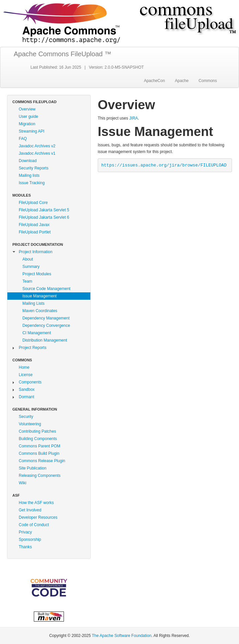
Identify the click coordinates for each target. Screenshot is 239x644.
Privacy (25, 532)
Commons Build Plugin (39, 453)
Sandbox (27, 389)
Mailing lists (29, 175)
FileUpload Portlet (35, 232)
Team (27, 281)
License (26, 375)
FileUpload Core (33, 203)
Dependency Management (46, 318)
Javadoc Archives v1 (37, 153)
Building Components (38, 439)
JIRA (134, 118)
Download (28, 161)
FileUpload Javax (34, 225)
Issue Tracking (32, 183)
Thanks (25, 547)
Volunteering (30, 424)
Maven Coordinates (40, 311)
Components (30, 382)
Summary (31, 267)
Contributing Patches (37, 431)
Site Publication (33, 468)
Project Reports (33, 348)
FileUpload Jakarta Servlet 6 (44, 217)
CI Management (37, 333)
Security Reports (34, 168)
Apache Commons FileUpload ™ (62, 54)
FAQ (23, 139)
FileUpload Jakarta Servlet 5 (44, 210)
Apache (182, 81)
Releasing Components (40, 476)
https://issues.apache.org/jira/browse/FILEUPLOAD (164, 165)
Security (26, 417)
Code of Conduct (34, 525)
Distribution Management (45, 340)
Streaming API (32, 131)
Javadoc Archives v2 (37, 146)
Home (24, 367)
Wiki (23, 483)
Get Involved (30, 510)
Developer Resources (38, 517)
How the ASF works (36, 503)
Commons (208, 81)
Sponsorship (30, 540)
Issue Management (39, 296)
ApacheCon (154, 81)
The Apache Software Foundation (122, 636)
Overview (27, 109)
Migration (27, 124)
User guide (28, 117)
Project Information (36, 252)
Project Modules (37, 274)
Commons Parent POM (39, 446)
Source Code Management (46, 289)
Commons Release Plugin (42, 461)
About (28, 259)
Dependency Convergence (46, 326)
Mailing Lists (33, 303)
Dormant (26, 397)
